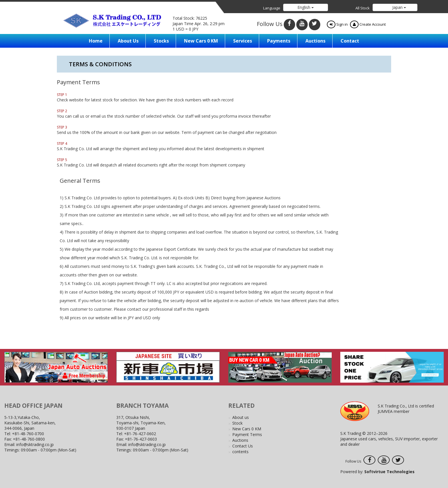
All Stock (363, 8)
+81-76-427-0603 (141, 439)
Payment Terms (247, 434)
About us (128, 41)
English (306, 7)
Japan (399, 7)
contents (240, 452)
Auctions (315, 41)
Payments (279, 41)
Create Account (368, 24)
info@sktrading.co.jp (35, 444)
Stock (237, 423)
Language (272, 8)
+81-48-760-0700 (28, 434)
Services (243, 41)
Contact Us (243, 446)
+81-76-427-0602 (140, 434)
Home (96, 41)
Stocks (161, 41)
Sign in (337, 24)
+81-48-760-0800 (29, 439)
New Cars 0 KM (201, 41)
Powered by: (377, 472)
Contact (350, 41)
